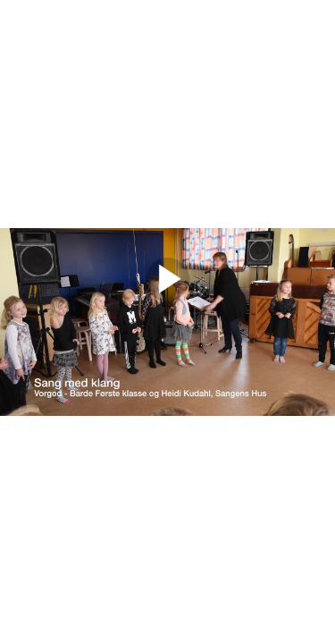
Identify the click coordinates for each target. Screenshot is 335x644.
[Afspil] (167, 297)
